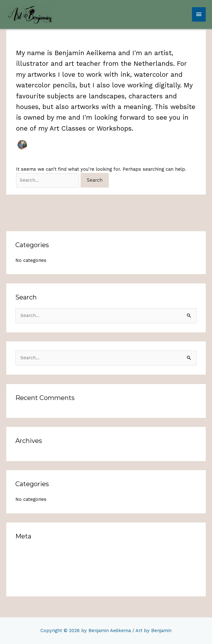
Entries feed (29, 562)
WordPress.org (32, 583)
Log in (22, 552)
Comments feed (34, 572)
